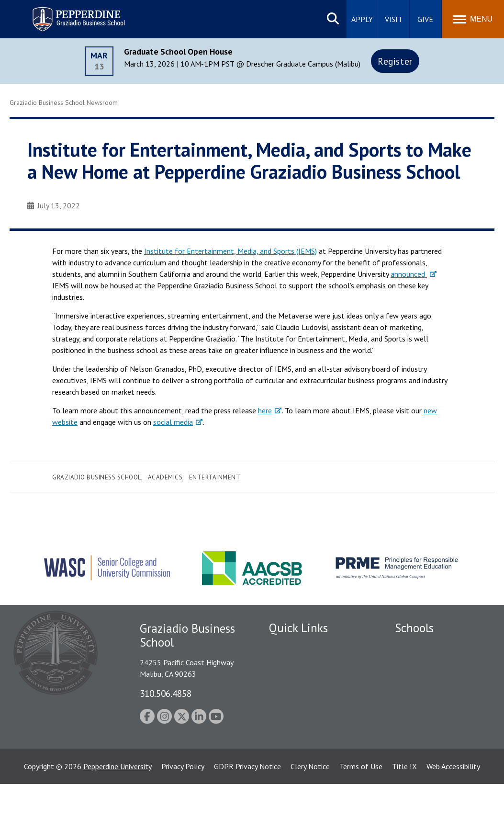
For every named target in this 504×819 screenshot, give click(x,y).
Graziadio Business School (97, 477)
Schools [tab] (414, 628)
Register (395, 61)
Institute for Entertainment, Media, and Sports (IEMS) (230, 251)
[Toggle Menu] (473, 19)
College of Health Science (437, 750)
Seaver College (419, 646)
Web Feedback (292, 763)
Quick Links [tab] (298, 628)
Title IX (404, 801)
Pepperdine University (118, 801)
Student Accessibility (302, 680)
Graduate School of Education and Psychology (437, 701)
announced (409, 274)
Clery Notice (310, 801)
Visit (394, 19)
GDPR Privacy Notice (247, 801)
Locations (285, 646)
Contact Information (302, 729)
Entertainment (215, 477)
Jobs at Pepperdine (299, 713)
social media (173, 422)
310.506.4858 (166, 693)
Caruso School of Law (431, 663)
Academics (165, 477)
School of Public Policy (432, 733)
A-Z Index (284, 746)
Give (425, 19)
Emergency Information (307, 696)
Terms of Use (361, 801)
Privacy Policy (183, 801)
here (265, 410)
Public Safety (290, 663)
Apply (362, 19)
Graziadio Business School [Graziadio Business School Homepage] (437, 680)
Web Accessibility (453, 801)
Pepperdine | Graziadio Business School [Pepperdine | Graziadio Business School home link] (66, 13)
